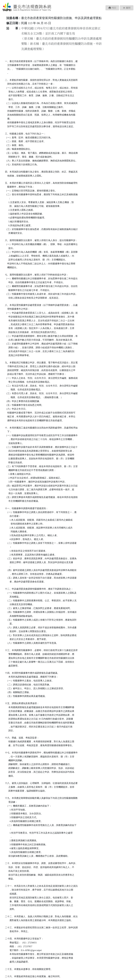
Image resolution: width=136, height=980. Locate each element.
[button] (112, 8)
